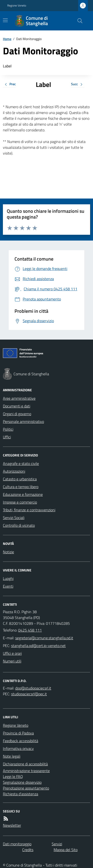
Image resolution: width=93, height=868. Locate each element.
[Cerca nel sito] (78, 21)
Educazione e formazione (23, 494)
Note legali (12, 756)
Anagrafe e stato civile (21, 463)
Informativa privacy (18, 748)
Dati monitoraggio (17, 844)
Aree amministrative (19, 398)
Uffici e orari (12, 653)
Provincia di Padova (18, 733)
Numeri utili (12, 661)
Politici (8, 429)
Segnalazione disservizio (22, 782)
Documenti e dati (17, 406)
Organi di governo (17, 414)
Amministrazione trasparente (26, 771)
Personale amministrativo (23, 421)
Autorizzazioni (14, 471)
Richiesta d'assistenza (21, 794)
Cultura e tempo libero (21, 487)
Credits (28, 850)
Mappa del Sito (66, 850)
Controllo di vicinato (19, 525)
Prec (9, 84)
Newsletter (12, 825)
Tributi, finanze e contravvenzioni (29, 510)
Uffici (7, 437)
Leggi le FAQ (13, 776)
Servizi (57, 844)
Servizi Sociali (14, 518)
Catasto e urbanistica (20, 479)
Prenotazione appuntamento (26, 788)
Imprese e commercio (20, 502)
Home (7, 39)
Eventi (8, 586)
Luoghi (8, 578)
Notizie (8, 552)
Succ (78, 84)
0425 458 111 (30, 630)
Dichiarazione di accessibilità (25, 764)
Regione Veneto (17, 6)
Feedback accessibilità (21, 741)
